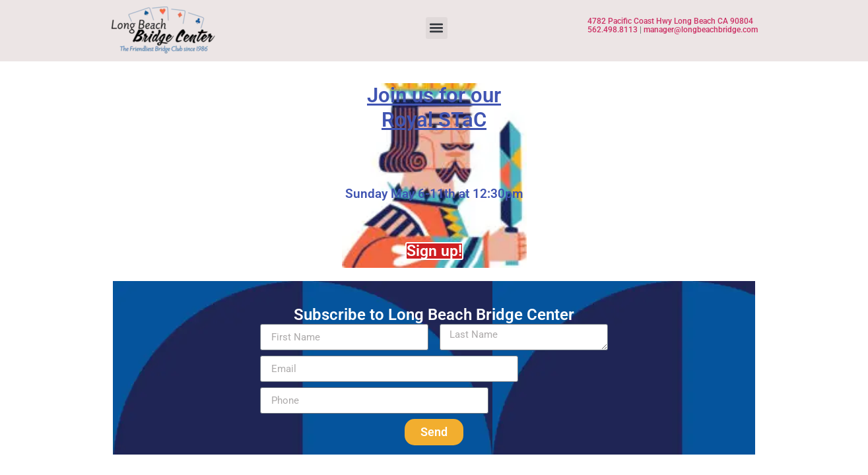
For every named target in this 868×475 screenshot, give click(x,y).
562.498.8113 (613, 30)
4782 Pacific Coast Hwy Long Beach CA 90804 (671, 21)
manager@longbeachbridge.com (701, 30)
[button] (437, 28)
